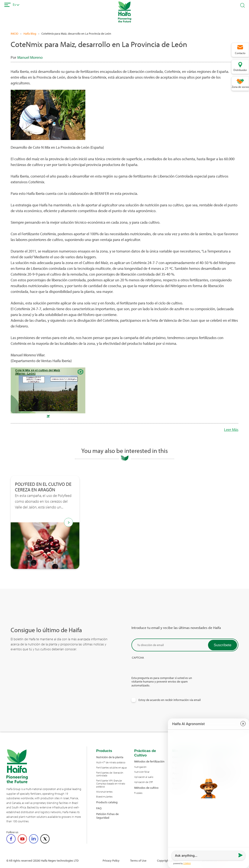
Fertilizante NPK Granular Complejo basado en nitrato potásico (111, 784)
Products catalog (107, 802)
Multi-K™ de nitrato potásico (111, 762)
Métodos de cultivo (146, 788)
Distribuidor (240, 70)
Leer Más (231, 430)
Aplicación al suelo (144, 777)
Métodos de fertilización (149, 761)
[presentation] (164, 668)
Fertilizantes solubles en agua (111, 768)
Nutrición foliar (142, 772)
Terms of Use (138, 860)
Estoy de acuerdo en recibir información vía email (170, 700)
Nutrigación (140, 767)
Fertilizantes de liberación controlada (110, 774)
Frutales (138, 793)
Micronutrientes (104, 792)
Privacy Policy (111, 860)
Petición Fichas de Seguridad (107, 816)
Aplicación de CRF (144, 782)
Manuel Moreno (30, 57)
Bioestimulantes (104, 797)
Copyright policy (167, 860)
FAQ (99, 808)
